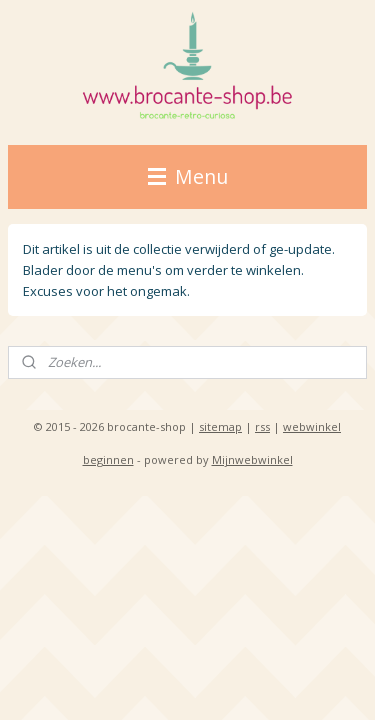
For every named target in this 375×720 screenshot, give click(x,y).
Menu (188, 176)
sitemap (220, 426)
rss (262, 426)
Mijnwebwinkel (252, 459)
